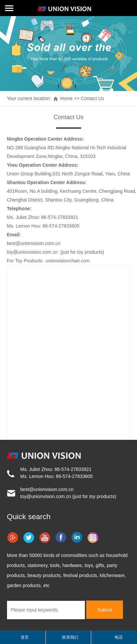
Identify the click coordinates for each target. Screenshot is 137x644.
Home (66, 98)
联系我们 (70, 637)
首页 (25, 637)
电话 (119, 637)
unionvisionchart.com (68, 261)
